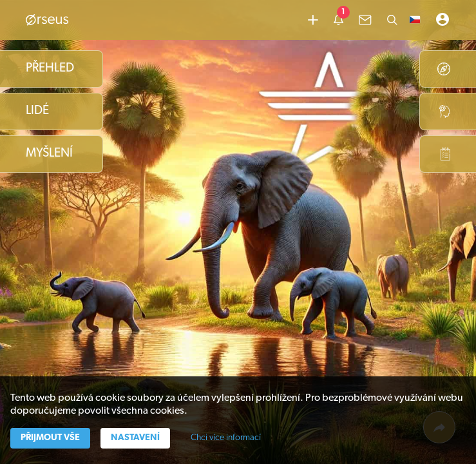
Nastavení (135, 438)
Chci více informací (226, 438)
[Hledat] (392, 20)
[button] (415, 20)
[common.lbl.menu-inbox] (365, 20)
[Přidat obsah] (313, 20)
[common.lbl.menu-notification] (338, 20)
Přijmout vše (50, 438)
